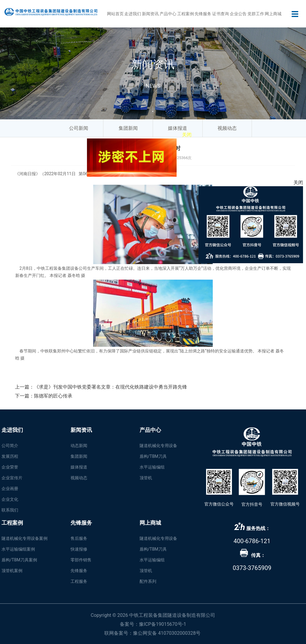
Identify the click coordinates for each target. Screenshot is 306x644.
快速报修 (79, 549)
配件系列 (148, 581)
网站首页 (115, 14)
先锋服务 (203, 14)
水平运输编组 (152, 467)
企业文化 (10, 499)
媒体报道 (79, 467)
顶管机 (146, 478)
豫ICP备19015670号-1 (163, 624)
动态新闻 (79, 446)
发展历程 (10, 456)
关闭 (183, 133)
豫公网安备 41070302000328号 (167, 633)
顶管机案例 (12, 571)
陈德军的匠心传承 (53, 396)
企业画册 (10, 489)
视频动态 (79, 478)
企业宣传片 (12, 478)
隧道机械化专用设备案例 (25, 538)
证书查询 (221, 14)
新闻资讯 (150, 14)
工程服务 (79, 581)
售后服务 (79, 538)
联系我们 (10, 510)
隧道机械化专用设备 (158, 446)
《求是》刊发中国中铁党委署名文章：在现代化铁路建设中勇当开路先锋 (111, 387)
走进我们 (133, 14)
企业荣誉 (10, 467)
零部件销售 (81, 560)
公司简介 (10, 446)
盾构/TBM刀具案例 (19, 560)
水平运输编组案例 (18, 549)
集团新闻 (79, 456)
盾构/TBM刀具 (153, 456)
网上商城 (273, 14)
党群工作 (256, 14)
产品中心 (168, 14)
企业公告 (238, 14)
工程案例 (186, 14)
